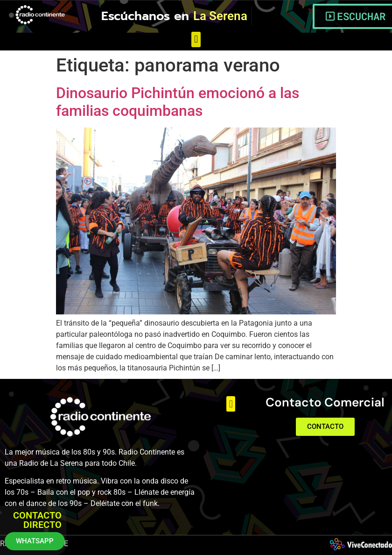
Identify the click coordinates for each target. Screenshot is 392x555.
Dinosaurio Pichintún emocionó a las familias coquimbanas (178, 102)
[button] (196, 39)
